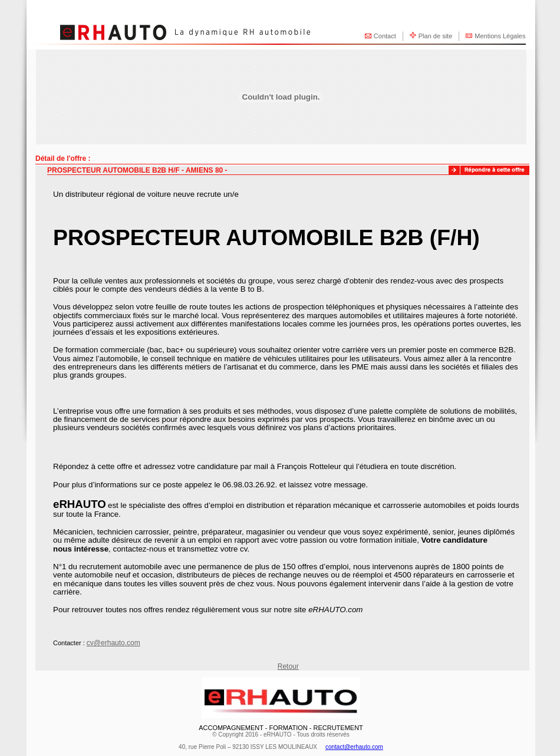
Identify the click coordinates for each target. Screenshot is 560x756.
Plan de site (435, 36)
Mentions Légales (500, 36)
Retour (288, 666)
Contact (385, 36)
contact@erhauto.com (354, 747)
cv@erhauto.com (113, 643)
